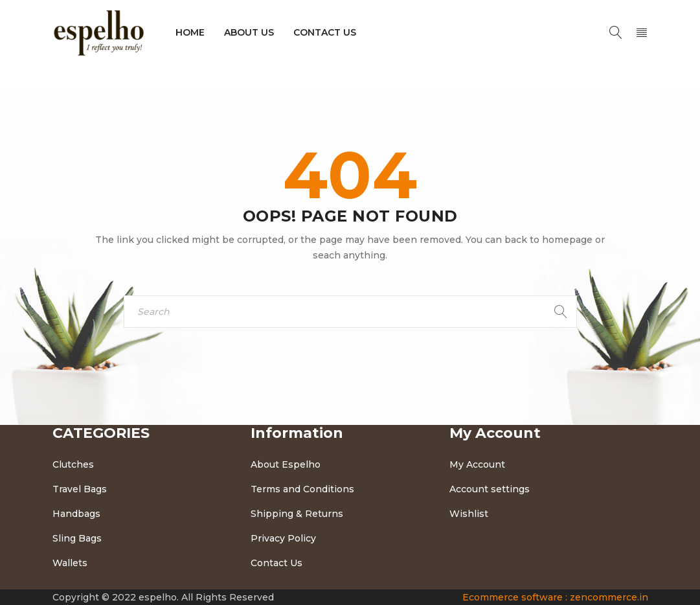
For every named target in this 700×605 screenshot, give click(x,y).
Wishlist (469, 514)
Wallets (70, 563)
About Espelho (286, 464)
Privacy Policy (283, 538)
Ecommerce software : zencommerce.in (555, 597)
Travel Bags (80, 489)
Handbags (76, 514)
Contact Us (277, 563)
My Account (477, 464)
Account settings (490, 489)
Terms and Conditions (302, 489)
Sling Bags (77, 538)
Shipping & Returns (297, 514)
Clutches (73, 464)
